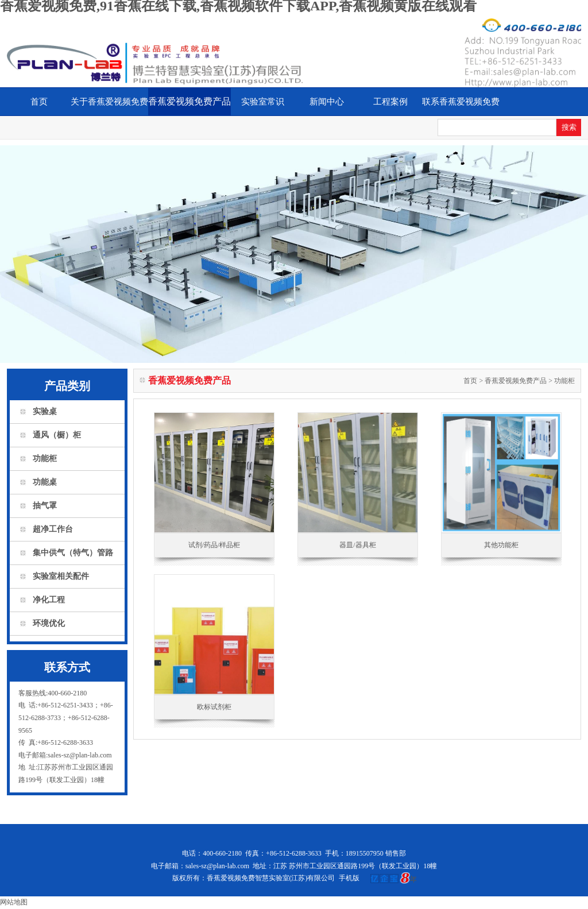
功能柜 (45, 459)
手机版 (349, 878)
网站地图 (14, 902)
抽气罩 (45, 506)
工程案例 (390, 102)
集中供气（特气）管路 (73, 553)
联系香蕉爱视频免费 (461, 102)
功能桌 (45, 482)
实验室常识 (263, 102)
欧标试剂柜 (214, 707)
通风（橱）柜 (57, 435)
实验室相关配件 (61, 576)
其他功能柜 (501, 545)
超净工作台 (53, 529)
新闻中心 (327, 102)
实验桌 (45, 411)
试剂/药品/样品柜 (214, 545)
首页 (39, 102)
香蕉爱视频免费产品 (189, 101)
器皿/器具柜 (357, 545)
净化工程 (49, 600)
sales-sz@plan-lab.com (217, 866)
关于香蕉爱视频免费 (109, 102)
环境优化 (49, 623)
